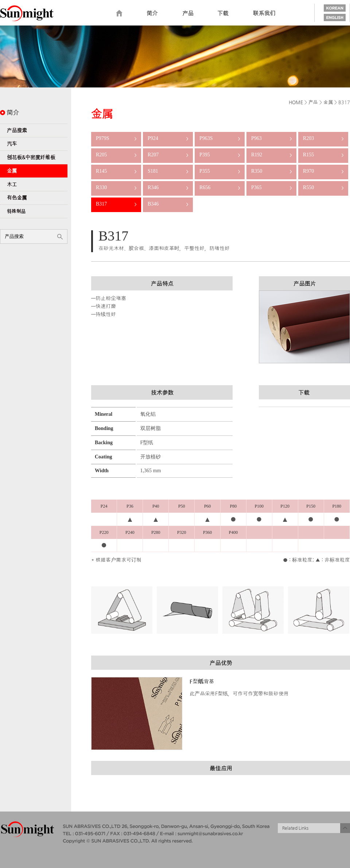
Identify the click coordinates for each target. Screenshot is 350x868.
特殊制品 (34, 211)
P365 (271, 187)
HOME (296, 102)
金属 (34, 171)
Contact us (264, 13)
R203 (323, 138)
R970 (323, 171)
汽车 (34, 144)
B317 (116, 204)
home (119, 13)
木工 (34, 184)
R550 (323, 187)
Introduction (152, 13)
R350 (271, 171)
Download (223, 13)
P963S (220, 138)
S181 (168, 171)
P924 (168, 138)
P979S (116, 138)
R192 (271, 155)
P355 (220, 171)
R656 (220, 187)
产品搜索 (34, 130)
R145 (116, 171)
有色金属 (34, 198)
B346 (168, 204)
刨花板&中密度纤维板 (34, 157)
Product (188, 13)
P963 (271, 138)
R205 (116, 155)
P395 (220, 155)
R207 (168, 155)
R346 (168, 187)
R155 (323, 155)
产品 (313, 102)
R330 (116, 187)
